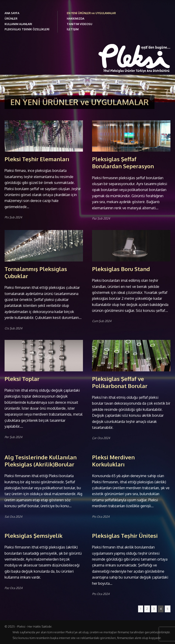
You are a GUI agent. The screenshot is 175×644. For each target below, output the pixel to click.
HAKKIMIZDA (76, 19)
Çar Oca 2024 (101, 438)
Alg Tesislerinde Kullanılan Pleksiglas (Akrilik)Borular (41, 461)
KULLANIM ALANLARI (18, 24)
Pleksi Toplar (22, 379)
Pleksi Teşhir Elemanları (37, 159)
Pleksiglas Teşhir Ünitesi (125, 536)
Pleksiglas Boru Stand (121, 269)
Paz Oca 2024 (14, 588)
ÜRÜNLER (11, 19)
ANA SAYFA (12, 13)
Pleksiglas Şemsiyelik (33, 536)
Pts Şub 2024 (13, 217)
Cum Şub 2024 (102, 321)
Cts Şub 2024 (13, 328)
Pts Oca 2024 (101, 517)
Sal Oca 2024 (13, 517)
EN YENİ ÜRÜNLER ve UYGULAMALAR (91, 13)
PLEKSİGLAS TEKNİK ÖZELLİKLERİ (27, 29)
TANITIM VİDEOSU (80, 24)
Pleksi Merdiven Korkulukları (113, 461)
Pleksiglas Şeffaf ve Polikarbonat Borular (120, 382)
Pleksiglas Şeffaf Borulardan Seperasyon (123, 163)
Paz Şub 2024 (101, 218)
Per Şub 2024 (13, 437)
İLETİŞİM (73, 29)
